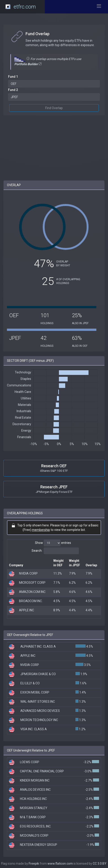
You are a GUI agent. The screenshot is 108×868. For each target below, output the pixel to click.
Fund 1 (13, 77)
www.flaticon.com (60, 864)
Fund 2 (13, 90)
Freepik (34, 864)
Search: (55, 551)
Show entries (53, 543)
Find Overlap (54, 108)
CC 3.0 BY (100, 864)
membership (41, 530)
